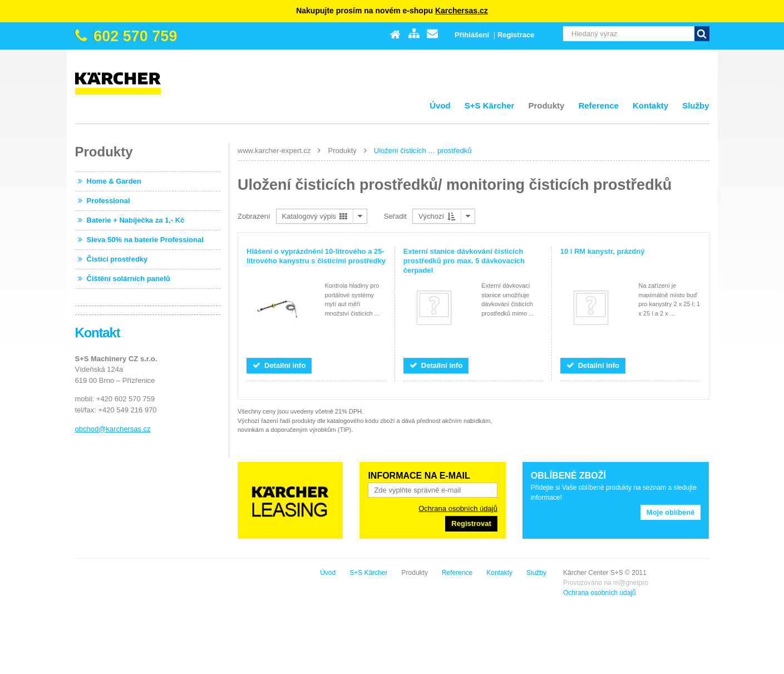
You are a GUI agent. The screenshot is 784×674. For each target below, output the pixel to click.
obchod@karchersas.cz (113, 429)
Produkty (546, 105)
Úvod (440, 105)
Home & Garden (114, 181)
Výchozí (437, 216)
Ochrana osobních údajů (458, 508)
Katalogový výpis (315, 216)
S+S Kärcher (490, 105)
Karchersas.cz (462, 11)
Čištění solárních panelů (129, 279)
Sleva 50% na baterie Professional (145, 240)
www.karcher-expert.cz (274, 151)
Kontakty (650, 105)
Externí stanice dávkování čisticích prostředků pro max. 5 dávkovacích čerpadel (464, 261)
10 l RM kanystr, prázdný (603, 251)
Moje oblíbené (671, 512)
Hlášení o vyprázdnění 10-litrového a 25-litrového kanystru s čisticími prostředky (316, 256)
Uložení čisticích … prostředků (423, 151)
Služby (696, 105)
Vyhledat (702, 34)
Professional (109, 201)
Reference (598, 105)
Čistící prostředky (117, 259)
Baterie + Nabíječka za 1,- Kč (136, 220)
